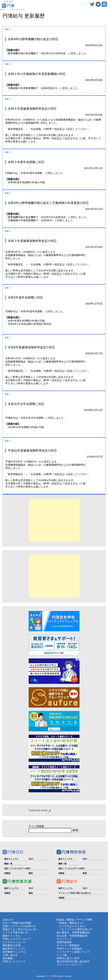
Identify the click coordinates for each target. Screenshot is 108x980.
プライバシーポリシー (69, 965)
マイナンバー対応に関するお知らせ (75, 893)
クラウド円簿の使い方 (15, 932)
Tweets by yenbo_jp (40, 810)
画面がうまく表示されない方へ (20, 929)
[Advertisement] (54, 520)
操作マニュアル (11, 859)
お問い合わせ (10, 955)
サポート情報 (10, 923)
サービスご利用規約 (68, 945)
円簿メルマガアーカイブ (17, 939)
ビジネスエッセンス (14, 942)
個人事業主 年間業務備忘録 (73, 932)
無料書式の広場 (11, 945)
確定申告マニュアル (14, 949)
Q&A (31, 859)
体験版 (7, 873)
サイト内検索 (36, 826)
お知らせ (8, 920)
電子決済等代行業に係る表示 (73, 961)
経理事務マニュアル (14, 952)
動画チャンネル (11, 936)
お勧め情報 (25, 923)
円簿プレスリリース (14, 961)
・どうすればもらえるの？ (72, 926)
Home (2, 9)
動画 (31, 873)
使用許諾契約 (64, 942)
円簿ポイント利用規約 (69, 949)
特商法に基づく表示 (68, 958)
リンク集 (62, 955)
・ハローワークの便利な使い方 (74, 929)
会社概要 (8, 958)
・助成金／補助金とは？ (71, 923)
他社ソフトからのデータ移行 (17, 868)
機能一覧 (8, 864)
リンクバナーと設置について (73, 952)
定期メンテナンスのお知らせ (19, 926)
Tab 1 (7, 29)
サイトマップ (64, 939)
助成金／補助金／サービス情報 (74, 920)
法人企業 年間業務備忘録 (72, 936)
